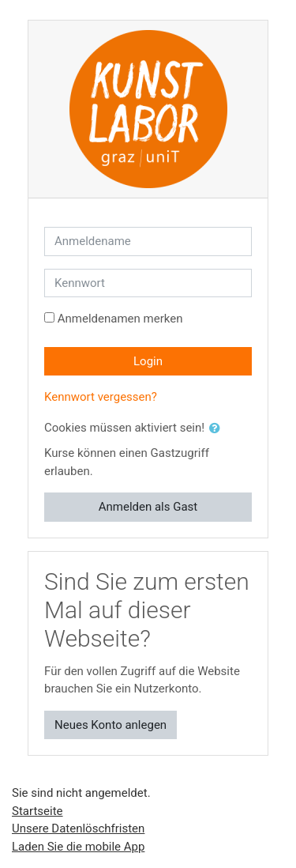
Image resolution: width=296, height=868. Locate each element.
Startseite (37, 811)
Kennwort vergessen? (101, 397)
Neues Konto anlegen (111, 725)
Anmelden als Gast (148, 507)
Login (148, 361)
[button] (218, 429)
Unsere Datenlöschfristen (78, 828)
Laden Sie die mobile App (78, 847)
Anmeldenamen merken (120, 319)
